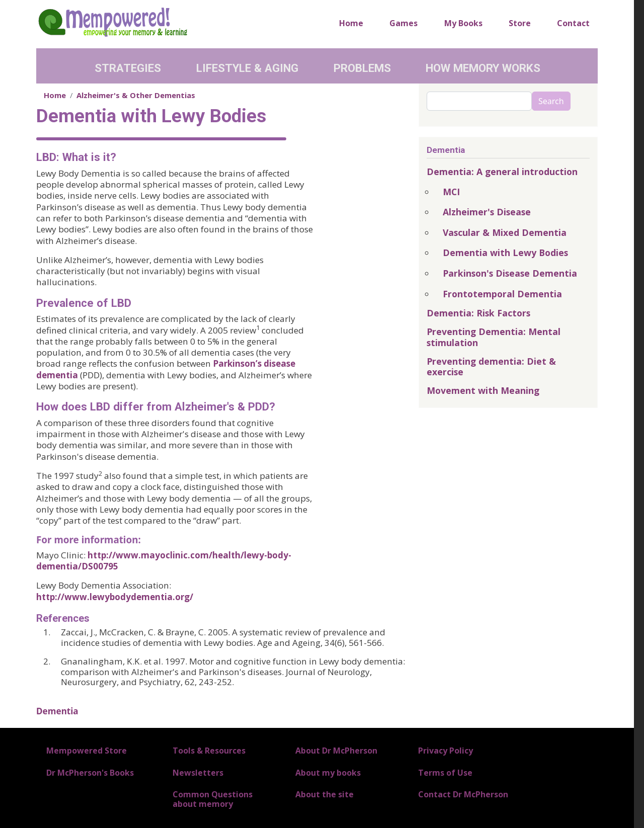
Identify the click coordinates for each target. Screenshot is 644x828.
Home (351, 23)
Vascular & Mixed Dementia (505, 232)
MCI (451, 192)
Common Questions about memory (213, 799)
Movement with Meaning (483, 390)
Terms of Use (445, 773)
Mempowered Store (87, 751)
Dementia (57, 711)
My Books (463, 23)
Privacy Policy (446, 751)
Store (520, 23)
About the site (325, 794)
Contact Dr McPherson (463, 794)
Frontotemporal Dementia (502, 294)
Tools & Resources (209, 751)
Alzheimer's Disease (487, 212)
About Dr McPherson (336, 751)
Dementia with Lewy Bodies (505, 253)
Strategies (128, 68)
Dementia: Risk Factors (478, 313)
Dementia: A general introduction (502, 172)
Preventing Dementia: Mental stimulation (494, 337)
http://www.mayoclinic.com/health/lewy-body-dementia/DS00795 (164, 561)
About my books (328, 773)
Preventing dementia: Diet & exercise (491, 366)
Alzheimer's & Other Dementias (136, 95)
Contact (573, 23)
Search (551, 101)
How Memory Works (483, 68)
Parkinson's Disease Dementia (510, 273)
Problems (362, 68)
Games (404, 23)
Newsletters (198, 773)
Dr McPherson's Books (90, 773)
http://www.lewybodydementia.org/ (115, 597)
